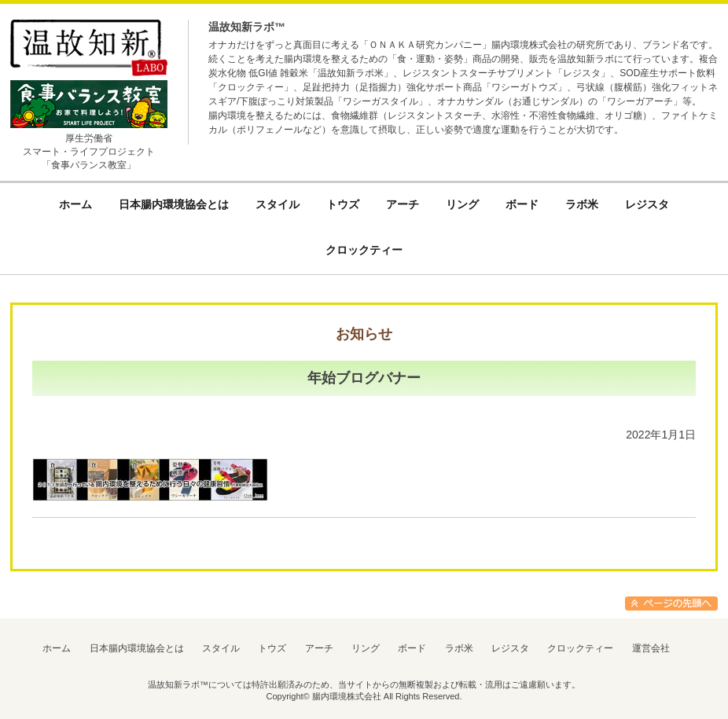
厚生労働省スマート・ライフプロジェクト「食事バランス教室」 (89, 152)
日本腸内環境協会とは (137, 648)
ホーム (57, 648)
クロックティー (580, 648)
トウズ (272, 648)
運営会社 (651, 648)
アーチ (319, 648)
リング (366, 648)
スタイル (221, 648)
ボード (412, 648)
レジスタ (510, 648)
